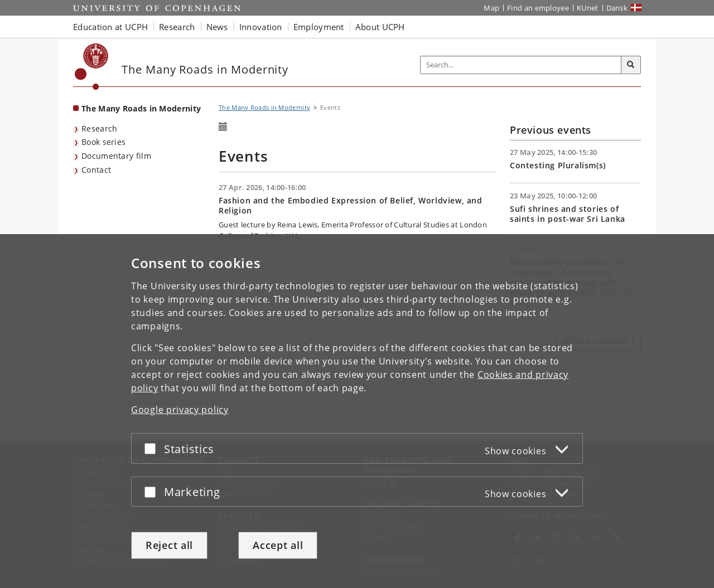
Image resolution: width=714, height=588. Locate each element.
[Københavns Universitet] (92, 67)
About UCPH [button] (380, 27)
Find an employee (538, 8)
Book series (103, 142)
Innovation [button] (261, 27)
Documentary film (116, 156)
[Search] (631, 65)
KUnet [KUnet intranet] (588, 8)
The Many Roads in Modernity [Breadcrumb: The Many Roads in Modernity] (264, 107)
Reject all (169, 545)
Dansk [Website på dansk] (617, 8)
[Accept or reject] (153, 448)
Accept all (278, 545)
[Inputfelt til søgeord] (521, 65)
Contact (96, 170)
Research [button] (177, 27)
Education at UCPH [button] (110, 27)
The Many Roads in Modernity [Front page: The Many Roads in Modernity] (141, 108)
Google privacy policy (180, 410)
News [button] (217, 27)
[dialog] (357, 411)
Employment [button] (319, 27)
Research (99, 128)
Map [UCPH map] (491, 8)
